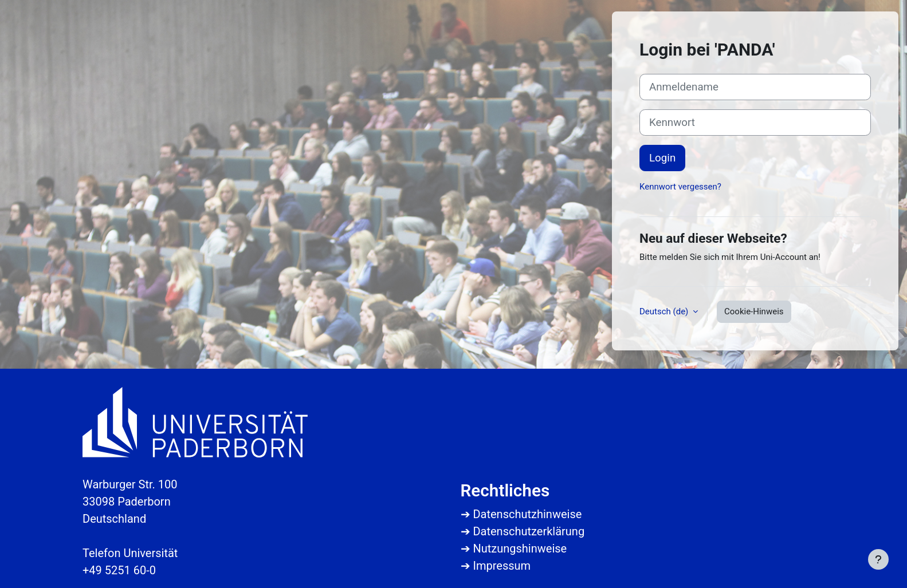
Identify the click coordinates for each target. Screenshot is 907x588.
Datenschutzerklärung (529, 531)
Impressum (502, 566)
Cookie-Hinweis (754, 311)
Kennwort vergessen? (680, 187)
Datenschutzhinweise (527, 514)
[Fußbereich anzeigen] (878, 559)
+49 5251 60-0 (119, 570)
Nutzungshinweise (520, 548)
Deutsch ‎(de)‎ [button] (665, 311)
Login (662, 158)
